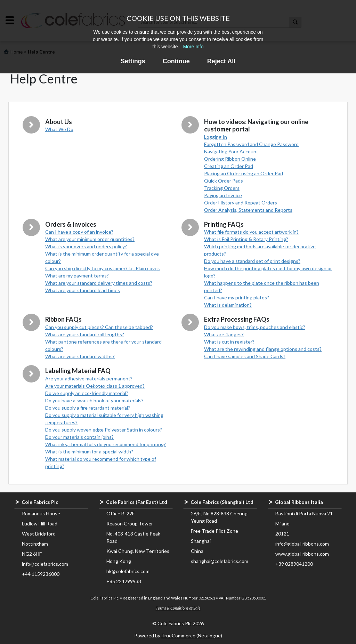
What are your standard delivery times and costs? (99, 283)
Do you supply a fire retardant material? (88, 408)
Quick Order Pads (224, 181)
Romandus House (41, 513)
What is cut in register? (229, 342)
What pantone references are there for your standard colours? (103, 345)
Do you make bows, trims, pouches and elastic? (255, 327)
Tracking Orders (222, 188)
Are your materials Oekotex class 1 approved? (95, 386)
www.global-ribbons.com (302, 554)
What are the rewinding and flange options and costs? (263, 349)
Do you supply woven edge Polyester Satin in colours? (104, 430)
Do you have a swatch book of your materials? (94, 400)
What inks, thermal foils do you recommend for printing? (106, 444)
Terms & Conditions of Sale (178, 608)
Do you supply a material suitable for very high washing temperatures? (104, 419)
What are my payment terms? (77, 276)
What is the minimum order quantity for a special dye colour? (102, 257)
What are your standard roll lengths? (85, 334)
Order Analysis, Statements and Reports (248, 210)
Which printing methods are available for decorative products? (260, 250)
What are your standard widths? (80, 356)
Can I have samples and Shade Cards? (245, 356)
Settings (133, 61)
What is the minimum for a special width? (89, 452)
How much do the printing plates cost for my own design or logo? (268, 272)
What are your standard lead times (83, 290)
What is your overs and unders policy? (86, 246)
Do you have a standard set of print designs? (252, 261)
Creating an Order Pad (229, 166)
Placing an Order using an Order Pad (244, 173)
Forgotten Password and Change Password (251, 144)
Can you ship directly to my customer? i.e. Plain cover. (103, 268)
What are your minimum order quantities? (90, 239)
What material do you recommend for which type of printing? (101, 462)
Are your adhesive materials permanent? (89, 379)
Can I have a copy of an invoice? (79, 232)
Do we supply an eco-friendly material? (87, 393)
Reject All (221, 61)
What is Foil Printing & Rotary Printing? (246, 239)
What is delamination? (228, 305)
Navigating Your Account (231, 151)
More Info (193, 47)
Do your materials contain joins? (79, 437)
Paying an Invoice (223, 195)
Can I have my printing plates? (237, 297)
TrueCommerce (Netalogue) (192, 635)
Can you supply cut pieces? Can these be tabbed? (99, 327)
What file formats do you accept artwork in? (251, 232)
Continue (176, 61)
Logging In (216, 137)
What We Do (59, 129)
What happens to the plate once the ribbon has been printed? (262, 287)
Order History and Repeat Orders (241, 203)
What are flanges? (224, 334)
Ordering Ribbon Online (230, 159)
